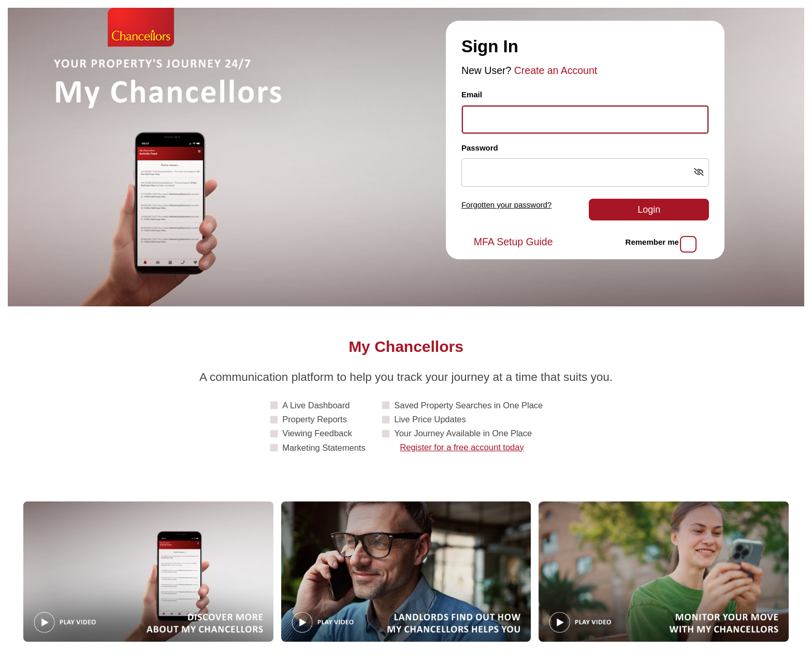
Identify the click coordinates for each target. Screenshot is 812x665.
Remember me (652, 242)
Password (480, 148)
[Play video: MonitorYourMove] (664, 572)
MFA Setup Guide (513, 242)
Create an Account (556, 70)
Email (472, 94)
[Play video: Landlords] (406, 572)
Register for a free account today (462, 447)
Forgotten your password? (506, 205)
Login (649, 210)
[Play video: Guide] (148, 572)
